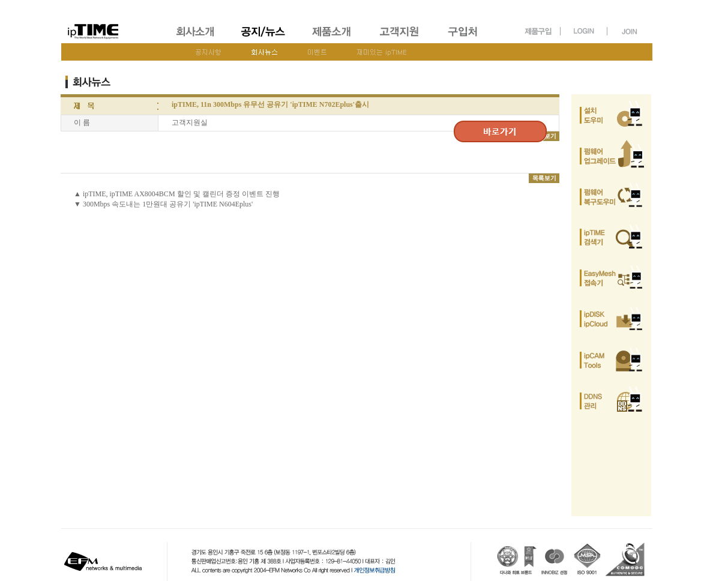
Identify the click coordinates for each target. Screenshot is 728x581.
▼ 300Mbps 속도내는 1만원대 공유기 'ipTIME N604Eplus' (163, 204)
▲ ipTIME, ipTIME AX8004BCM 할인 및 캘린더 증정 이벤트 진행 (177, 194)
